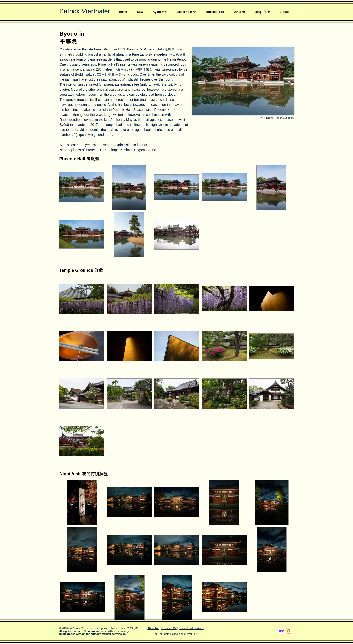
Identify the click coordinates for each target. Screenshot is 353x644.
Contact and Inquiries (191, 628)
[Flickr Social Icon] (281, 631)
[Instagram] (289, 631)
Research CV (169, 628)
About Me (153, 628)
